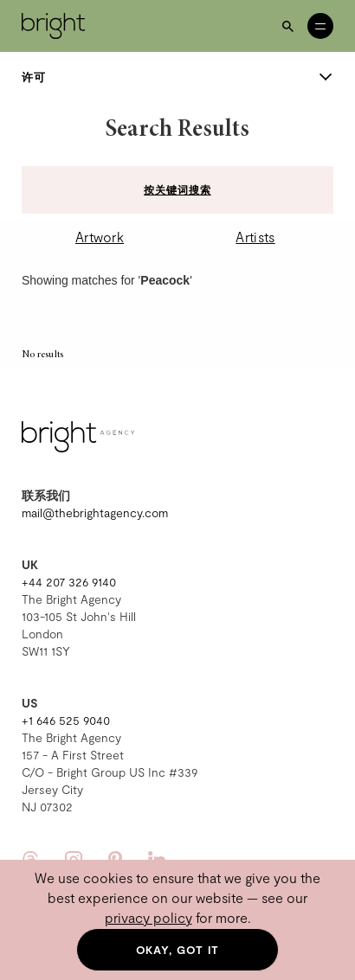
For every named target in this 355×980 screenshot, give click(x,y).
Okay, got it (178, 950)
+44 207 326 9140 (69, 582)
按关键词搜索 (177, 189)
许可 (177, 77)
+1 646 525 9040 (66, 720)
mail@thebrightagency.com (95, 512)
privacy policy (148, 917)
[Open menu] (320, 26)
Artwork (100, 237)
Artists (255, 237)
